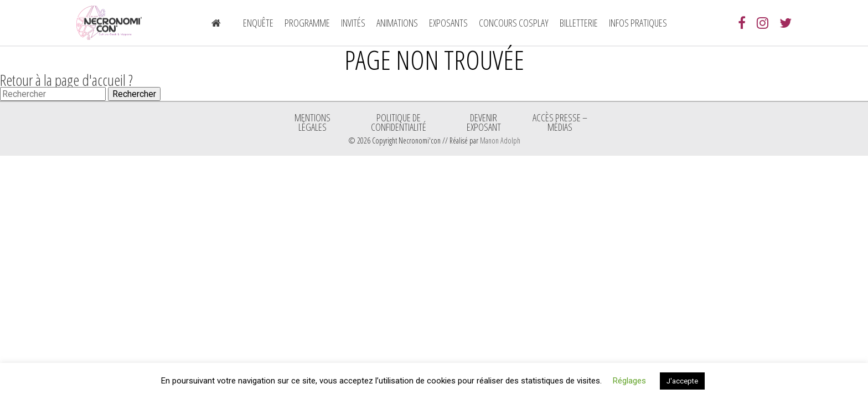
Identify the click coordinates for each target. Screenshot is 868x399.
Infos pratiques (638, 23)
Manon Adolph (500, 140)
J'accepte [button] (682, 381)
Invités (353, 23)
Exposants (448, 23)
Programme (307, 23)
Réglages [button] (629, 381)
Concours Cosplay (514, 23)
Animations (397, 23)
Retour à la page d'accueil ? (66, 80)
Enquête (258, 23)
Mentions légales (312, 122)
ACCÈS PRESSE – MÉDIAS (560, 122)
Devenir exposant (484, 122)
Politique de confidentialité (399, 122)
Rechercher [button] (134, 94)
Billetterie (579, 23)
